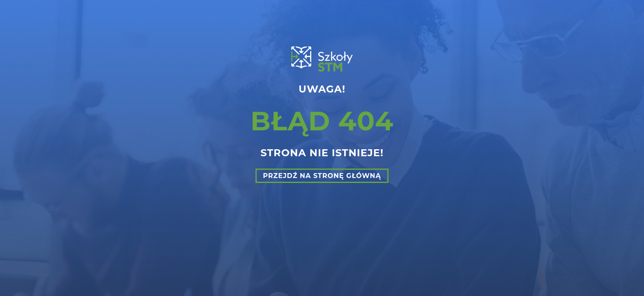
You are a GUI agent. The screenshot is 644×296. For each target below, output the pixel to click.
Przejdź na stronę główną (322, 176)
